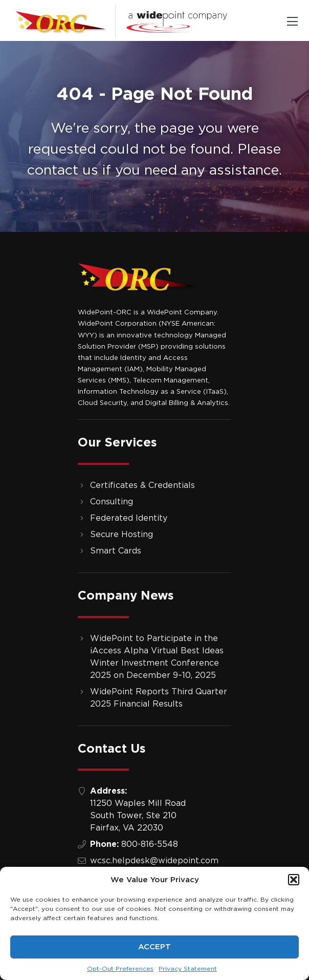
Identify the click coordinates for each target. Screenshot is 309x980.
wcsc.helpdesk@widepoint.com (154, 861)
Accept (154, 947)
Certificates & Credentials (142, 485)
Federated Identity (129, 518)
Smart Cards (116, 551)
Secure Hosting (122, 535)
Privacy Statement (188, 969)
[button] (294, 880)
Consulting (112, 502)
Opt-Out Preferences (120, 969)
